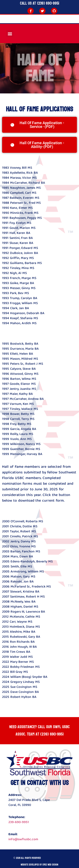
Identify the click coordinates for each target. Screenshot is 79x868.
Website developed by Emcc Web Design (39, 865)
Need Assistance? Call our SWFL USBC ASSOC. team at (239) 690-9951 (39, 731)
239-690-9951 (19, 822)
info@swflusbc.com (23, 839)
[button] (10, 34)
